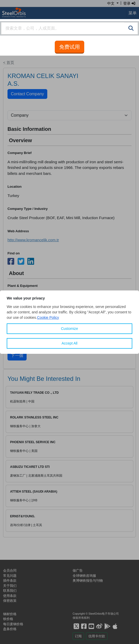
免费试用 (69, 47)
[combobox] (69, 28)
